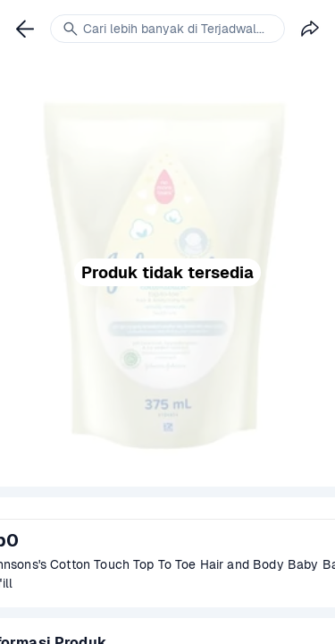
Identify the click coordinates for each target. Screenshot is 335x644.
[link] (25, 29)
